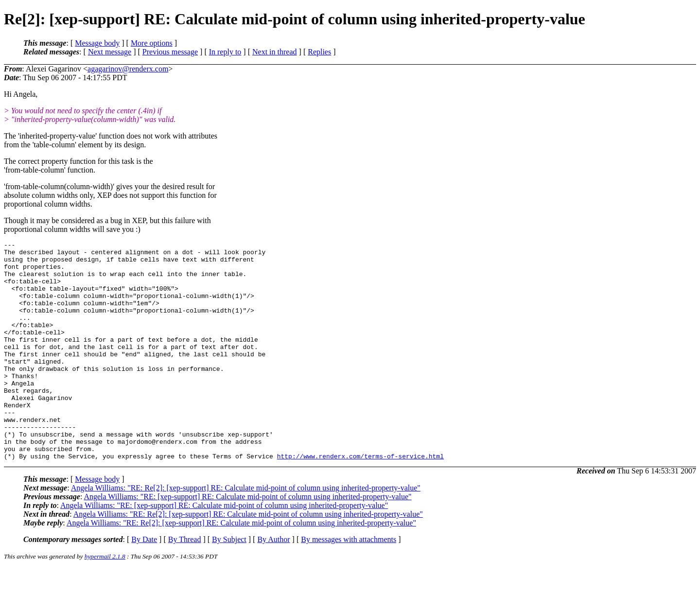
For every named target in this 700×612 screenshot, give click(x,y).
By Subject (229, 583)
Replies (319, 52)
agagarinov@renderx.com (128, 69)
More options (152, 43)
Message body (97, 43)
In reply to (225, 52)
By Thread (185, 583)
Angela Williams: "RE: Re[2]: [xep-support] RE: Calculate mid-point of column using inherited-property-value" (246, 532)
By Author (273, 583)
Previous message (170, 52)
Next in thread (275, 52)
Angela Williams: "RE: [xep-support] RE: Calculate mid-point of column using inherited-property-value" (247, 540)
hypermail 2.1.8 (105, 600)
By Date (144, 583)
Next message (110, 52)
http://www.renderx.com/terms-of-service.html (360, 500)
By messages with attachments (349, 583)
